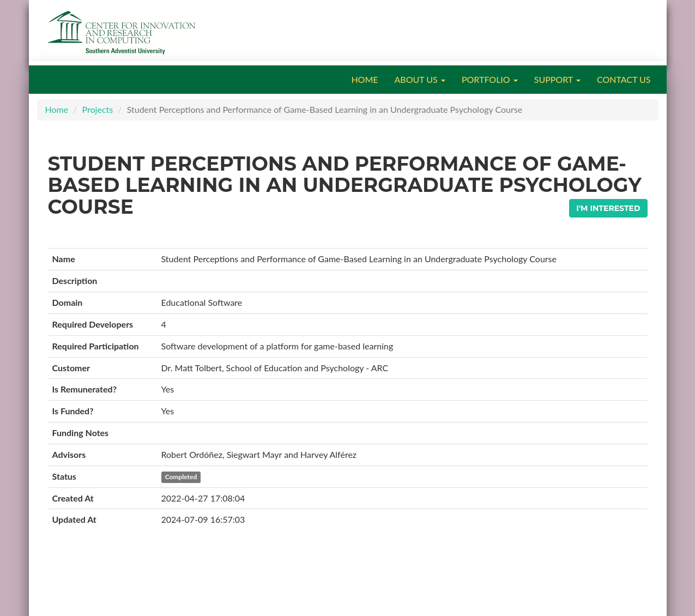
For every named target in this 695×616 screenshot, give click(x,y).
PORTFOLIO (490, 79)
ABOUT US (420, 79)
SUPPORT (557, 79)
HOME (364, 79)
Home (57, 109)
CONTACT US (624, 79)
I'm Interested (608, 208)
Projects (98, 109)
